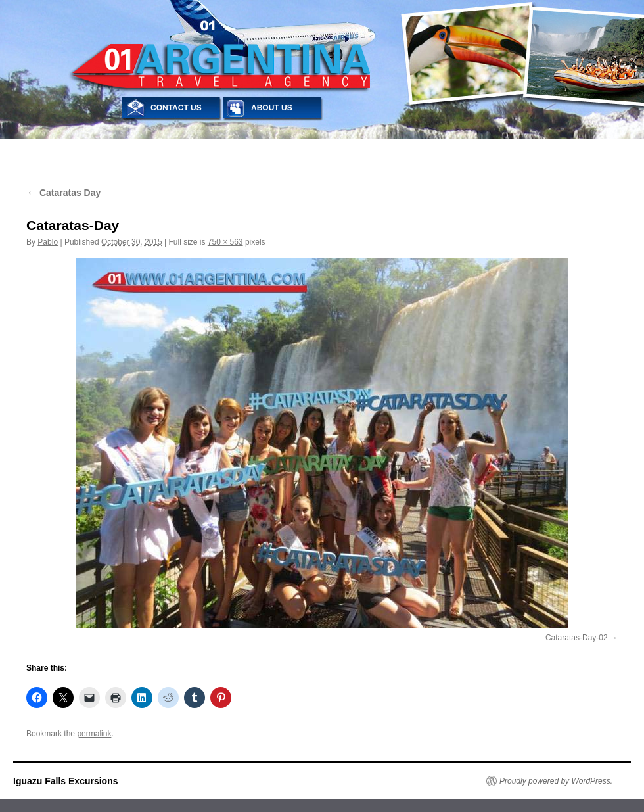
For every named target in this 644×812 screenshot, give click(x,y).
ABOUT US (272, 108)
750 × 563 (225, 242)
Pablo (48, 242)
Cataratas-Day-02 (577, 638)
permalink (94, 734)
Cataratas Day (63, 193)
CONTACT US (176, 108)
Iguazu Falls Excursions (66, 781)
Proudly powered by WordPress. (556, 781)
